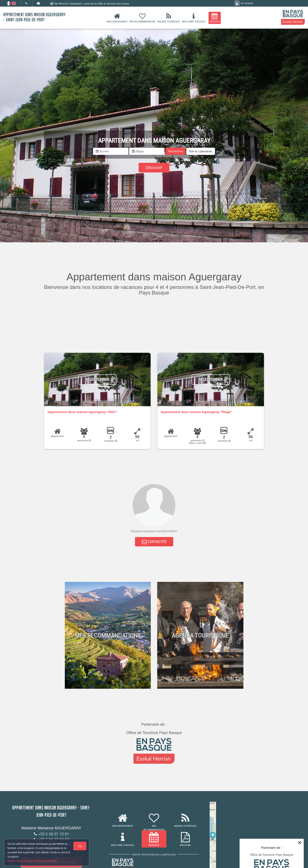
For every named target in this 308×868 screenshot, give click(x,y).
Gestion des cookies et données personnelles (33, 861)
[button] (201, 151)
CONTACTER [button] (154, 542)
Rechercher (175, 151)
